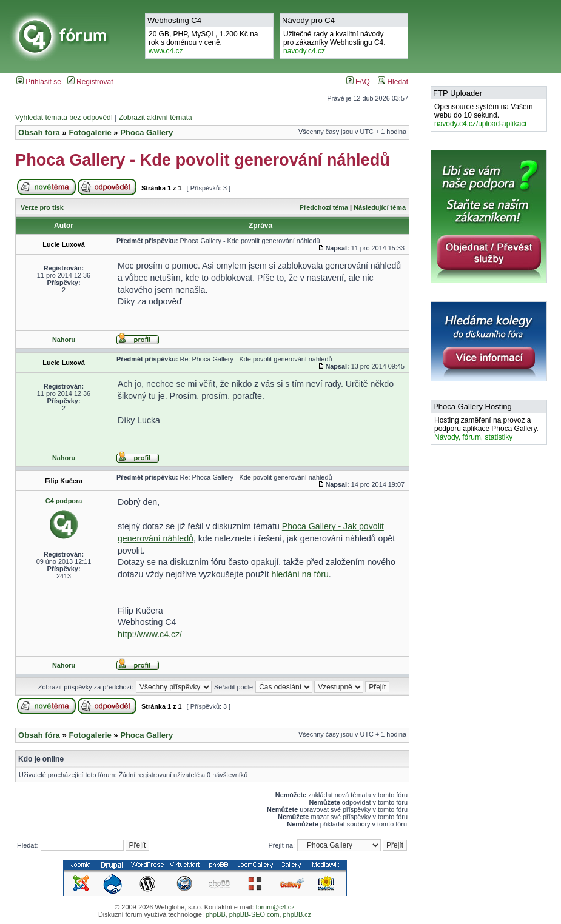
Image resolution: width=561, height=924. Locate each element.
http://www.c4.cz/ (150, 634)
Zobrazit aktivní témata (156, 118)
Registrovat (90, 82)
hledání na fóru (300, 574)
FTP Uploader (458, 93)
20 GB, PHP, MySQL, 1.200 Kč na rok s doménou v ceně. (203, 42)
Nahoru (64, 340)
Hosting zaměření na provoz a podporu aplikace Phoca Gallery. (486, 429)
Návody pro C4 (308, 20)
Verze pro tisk (42, 207)
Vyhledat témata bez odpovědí (64, 118)
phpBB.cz (297, 914)
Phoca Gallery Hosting (472, 407)
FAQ (358, 82)
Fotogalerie (90, 132)
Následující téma (380, 207)
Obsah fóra (39, 132)
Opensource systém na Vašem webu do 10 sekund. (484, 115)
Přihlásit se (39, 82)
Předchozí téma (324, 207)
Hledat (393, 82)
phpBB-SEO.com (254, 914)
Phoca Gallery (146, 132)
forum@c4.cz (275, 907)
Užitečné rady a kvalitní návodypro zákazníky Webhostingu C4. (334, 42)
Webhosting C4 (174, 20)
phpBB (216, 914)
